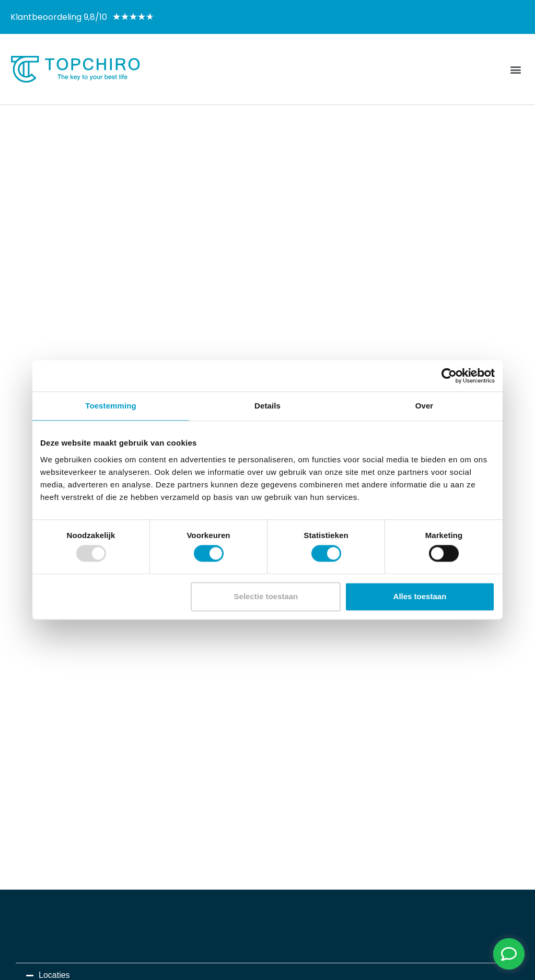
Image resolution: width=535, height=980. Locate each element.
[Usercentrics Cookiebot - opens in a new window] (449, 376)
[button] (516, 69)
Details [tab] (267, 406)
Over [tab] (424, 406)
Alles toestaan (420, 596)
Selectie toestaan (266, 596)
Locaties (54, 975)
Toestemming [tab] (111, 406)
